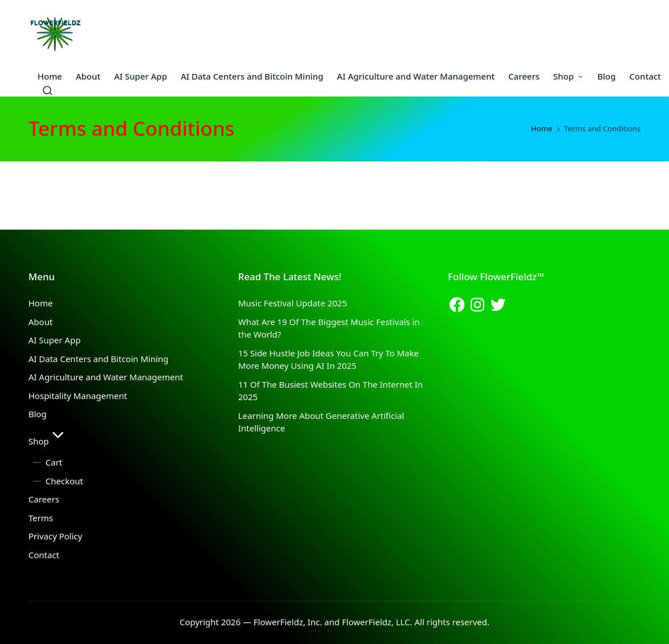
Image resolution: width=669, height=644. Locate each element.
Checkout (64, 481)
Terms (41, 518)
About (41, 322)
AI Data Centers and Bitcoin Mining (98, 359)
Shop (48, 441)
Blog (38, 414)
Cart (54, 462)
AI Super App (55, 340)
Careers (44, 499)
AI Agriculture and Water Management (106, 377)
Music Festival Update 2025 (292, 303)
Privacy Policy (55, 536)
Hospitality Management (78, 396)
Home (41, 303)
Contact (44, 555)
